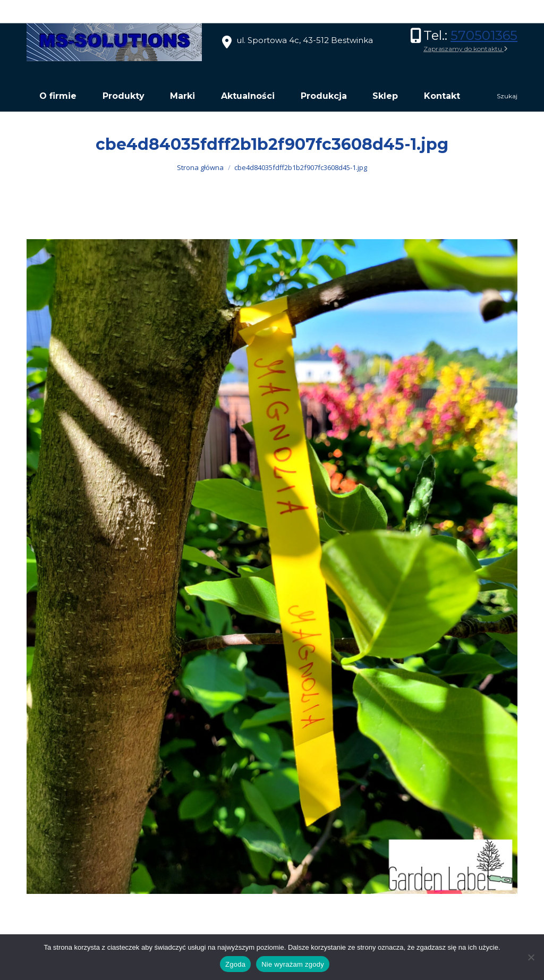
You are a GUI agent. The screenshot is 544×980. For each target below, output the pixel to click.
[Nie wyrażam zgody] (531, 957)
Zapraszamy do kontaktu (466, 49)
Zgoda (235, 964)
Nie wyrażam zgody (293, 964)
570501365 (484, 35)
